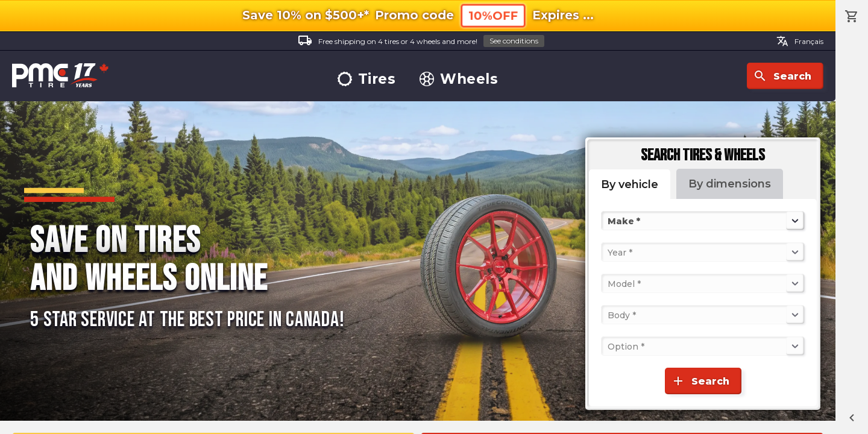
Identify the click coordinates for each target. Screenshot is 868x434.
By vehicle (630, 184)
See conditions (514, 41)
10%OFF (493, 16)
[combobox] (609, 221)
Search (782, 76)
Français (800, 41)
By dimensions (730, 184)
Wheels (459, 79)
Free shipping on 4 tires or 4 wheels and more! (421, 41)
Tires (367, 79)
